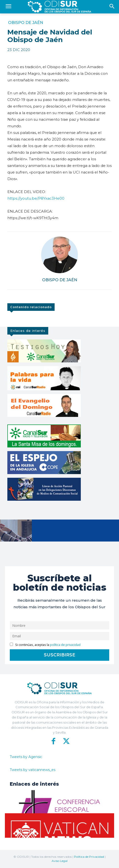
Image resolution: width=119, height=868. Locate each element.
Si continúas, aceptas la (45, 645)
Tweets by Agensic (26, 757)
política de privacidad (65, 645)
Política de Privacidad (89, 857)
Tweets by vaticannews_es (33, 770)
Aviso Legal (60, 861)
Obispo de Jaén (26, 23)
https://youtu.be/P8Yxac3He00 (36, 198)
